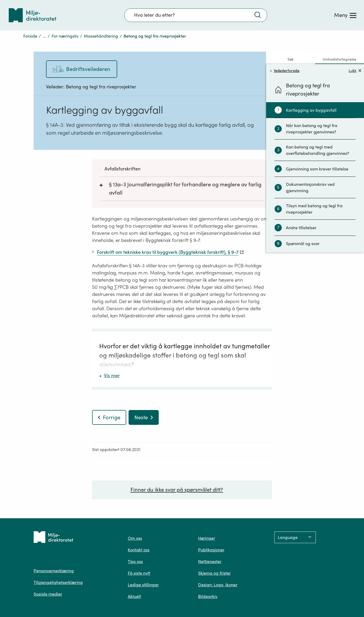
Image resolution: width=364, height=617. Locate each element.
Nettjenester (210, 561)
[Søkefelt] (196, 15)
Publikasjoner (211, 550)
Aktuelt (134, 596)
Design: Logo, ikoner (218, 585)
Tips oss (135, 561)
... (44, 36)
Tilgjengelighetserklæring (58, 582)
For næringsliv (65, 36)
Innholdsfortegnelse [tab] (340, 59)
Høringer (207, 538)
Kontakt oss (139, 550)
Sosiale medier (48, 594)
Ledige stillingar (143, 585)
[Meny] (345, 15)
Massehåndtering (101, 36)
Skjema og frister (214, 573)
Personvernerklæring (54, 571)
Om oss (135, 538)
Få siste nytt (139, 573)
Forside (30, 36)
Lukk (355, 71)
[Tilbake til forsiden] (33, 15)
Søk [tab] (291, 59)
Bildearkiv (208, 596)
